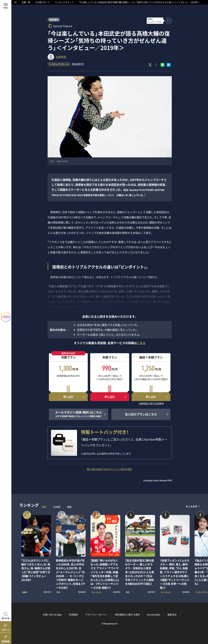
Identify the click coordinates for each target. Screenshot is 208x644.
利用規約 (73, 614)
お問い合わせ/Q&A (52, 614)
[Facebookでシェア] (156, 65)
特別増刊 (54, 20)
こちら (141, 343)
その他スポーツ (42, 2)
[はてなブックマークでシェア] (169, 65)
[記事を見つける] (6, 615)
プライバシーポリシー (96, 614)
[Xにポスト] (150, 65)
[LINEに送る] (162, 65)
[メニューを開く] (6, 6)
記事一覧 (26, 2)
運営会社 (172, 614)
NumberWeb (154, 614)
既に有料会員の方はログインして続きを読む (110, 469)
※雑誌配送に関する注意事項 (151, 404)
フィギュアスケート (64, 2)
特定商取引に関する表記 (127, 614)
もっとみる (192, 506)
